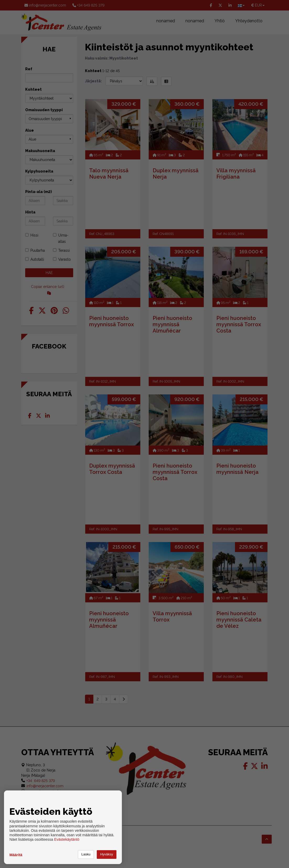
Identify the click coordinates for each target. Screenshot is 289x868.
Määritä (16, 855)
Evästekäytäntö (67, 839)
